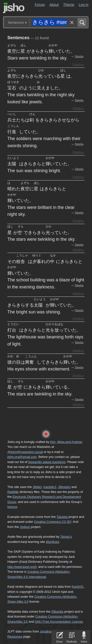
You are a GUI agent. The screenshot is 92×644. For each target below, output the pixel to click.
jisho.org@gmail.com (22, 457)
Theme (69, 5)
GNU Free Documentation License (59, 622)
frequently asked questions (47, 462)
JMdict (37, 487)
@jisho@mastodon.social (25, 452)
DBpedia (57, 612)
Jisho (14, 8)
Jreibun (25, 527)
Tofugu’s (66, 537)
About (54, 5)
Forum (40, 5)
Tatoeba (79, 56)
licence (12, 507)
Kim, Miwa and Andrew (66, 442)
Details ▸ (78, 65)
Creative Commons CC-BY (53, 522)
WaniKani (53, 542)
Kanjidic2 (50, 487)
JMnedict (64, 487)
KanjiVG (77, 587)
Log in (84, 5)
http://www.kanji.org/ (21, 567)
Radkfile (13, 492)
